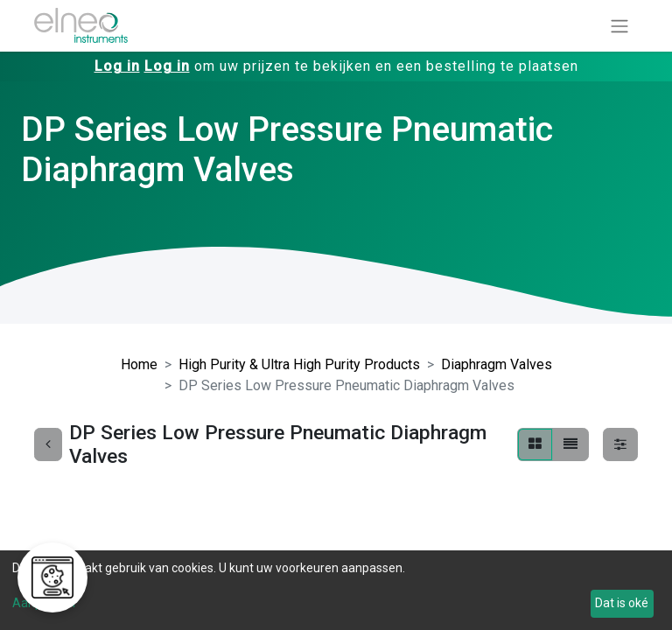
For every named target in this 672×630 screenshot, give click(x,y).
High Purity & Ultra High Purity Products (299, 364)
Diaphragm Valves (497, 364)
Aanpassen (44, 603)
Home (139, 364)
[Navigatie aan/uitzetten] (619, 26)
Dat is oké (622, 603)
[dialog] (336, 590)
